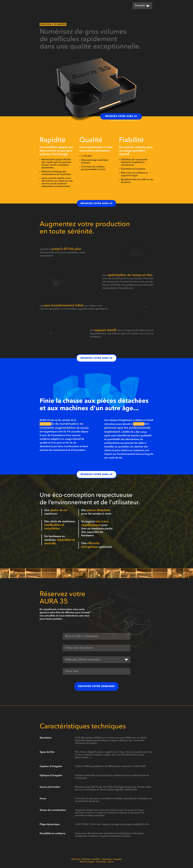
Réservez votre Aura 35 (121, 116)
